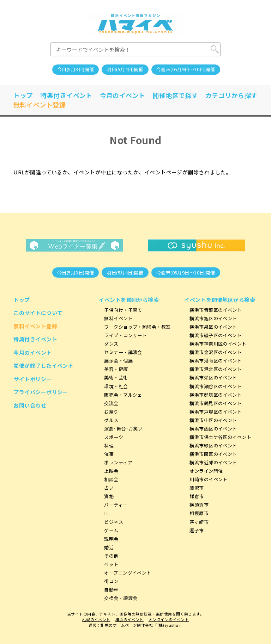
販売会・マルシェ (123, 395)
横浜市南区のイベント (213, 454)
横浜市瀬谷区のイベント (216, 386)
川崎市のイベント (209, 479)
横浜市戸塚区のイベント (216, 412)
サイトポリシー (32, 379)
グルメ (111, 420)
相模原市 (199, 513)
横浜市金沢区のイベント (216, 352)
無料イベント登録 (40, 105)
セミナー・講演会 (123, 352)
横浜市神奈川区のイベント (218, 344)
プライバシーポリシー (41, 392)
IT (106, 513)
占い (109, 488)
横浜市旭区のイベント (213, 318)
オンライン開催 (206, 471)
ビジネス (114, 522)
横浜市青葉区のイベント (216, 310)
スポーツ (114, 437)
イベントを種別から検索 (129, 300)
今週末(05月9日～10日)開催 (186, 69)
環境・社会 (116, 386)
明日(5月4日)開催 (125, 69)
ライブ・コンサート (125, 335)
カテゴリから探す (231, 95)
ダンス (111, 344)
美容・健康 (116, 369)
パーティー (116, 505)
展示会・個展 (118, 361)
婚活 (109, 547)
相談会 (111, 479)
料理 (109, 445)
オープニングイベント (128, 573)
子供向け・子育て (123, 310)
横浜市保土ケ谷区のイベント (220, 437)
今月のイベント (123, 95)
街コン (111, 581)
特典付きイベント (66, 95)
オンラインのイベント (169, 620)
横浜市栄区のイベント (213, 377)
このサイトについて (38, 313)
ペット (111, 564)
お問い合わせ (30, 405)
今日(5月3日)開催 (76, 69)
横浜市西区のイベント (213, 429)
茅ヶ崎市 (199, 522)
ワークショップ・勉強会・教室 (137, 327)
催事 (109, 454)
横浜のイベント (130, 620)
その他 (111, 556)
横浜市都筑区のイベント (216, 395)
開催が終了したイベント (43, 366)
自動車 (111, 590)
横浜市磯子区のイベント (216, 335)
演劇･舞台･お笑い (123, 429)
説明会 (111, 539)
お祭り (111, 412)
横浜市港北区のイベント (216, 369)
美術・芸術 (116, 377)
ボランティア (118, 462)
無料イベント (118, 318)
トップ (23, 95)
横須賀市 (199, 505)
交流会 (111, 403)
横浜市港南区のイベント (216, 361)
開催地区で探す (175, 95)
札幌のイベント (96, 620)
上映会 (111, 471)
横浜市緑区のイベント (213, 445)
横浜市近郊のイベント (213, 462)
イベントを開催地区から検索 (220, 300)
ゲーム (111, 530)
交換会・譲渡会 (121, 598)
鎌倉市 (197, 496)
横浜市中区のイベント (213, 420)
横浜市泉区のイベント (213, 327)
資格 (109, 496)
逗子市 (197, 530)
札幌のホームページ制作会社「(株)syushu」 (141, 625)
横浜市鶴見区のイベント (216, 403)
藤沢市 (197, 488)
